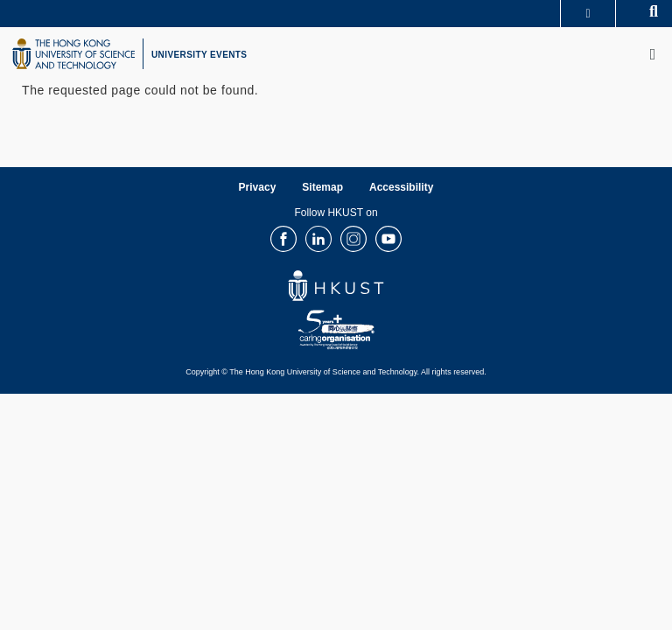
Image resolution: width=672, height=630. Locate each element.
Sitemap (322, 187)
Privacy (258, 187)
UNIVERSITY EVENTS (199, 55)
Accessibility (401, 187)
